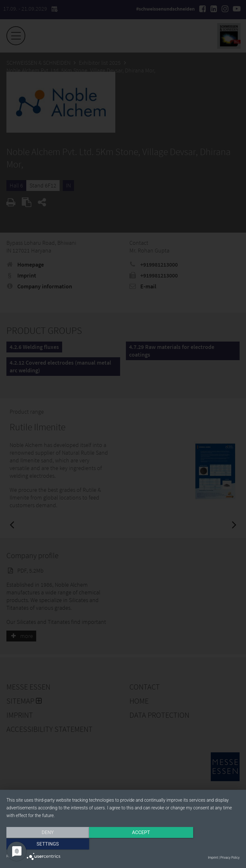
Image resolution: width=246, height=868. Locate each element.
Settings (205, 845)
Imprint (213, 858)
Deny (41, 845)
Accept (123, 845)
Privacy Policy (230, 858)
